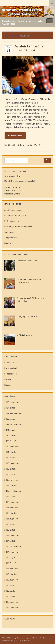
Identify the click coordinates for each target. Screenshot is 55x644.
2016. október (11, 513)
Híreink (8, 385)
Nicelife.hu (9, 243)
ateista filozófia (30, 145)
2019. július (10, 458)
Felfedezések (10, 374)
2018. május (10, 474)
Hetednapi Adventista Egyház (18, 227)
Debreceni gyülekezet (14, 194)
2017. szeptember (13, 491)
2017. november (12, 480)
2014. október (11, 541)
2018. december (12, 463)
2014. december (12, 535)
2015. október (11, 530)
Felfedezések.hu (12, 221)
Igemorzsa (9, 232)
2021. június (10, 430)
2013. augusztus (12, 580)
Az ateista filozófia (29, 46)
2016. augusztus (12, 519)
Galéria (8, 379)
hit (39, 145)
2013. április (10, 591)
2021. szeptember (13, 424)
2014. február (11, 563)
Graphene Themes (23, 640)
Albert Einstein (15, 145)
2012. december (12, 602)
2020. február (11, 441)
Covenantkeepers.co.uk (15, 215)
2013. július (10, 585)
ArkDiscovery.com (13, 210)
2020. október (11, 435)
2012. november (12, 607)
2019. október (11, 452)
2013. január (10, 596)
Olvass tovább (15, 136)
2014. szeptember (13, 546)
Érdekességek (30, 50)
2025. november (12, 402)
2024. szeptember (13, 413)
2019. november (12, 447)
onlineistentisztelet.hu (15, 190)
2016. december (12, 502)
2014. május (10, 557)
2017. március (11, 496)
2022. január (10, 419)
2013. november (12, 569)
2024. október (11, 408)
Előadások (9, 363)
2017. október (11, 485)
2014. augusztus (12, 552)
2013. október (11, 574)
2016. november (12, 508)
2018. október (11, 469)
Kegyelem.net (11, 238)
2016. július (10, 524)
